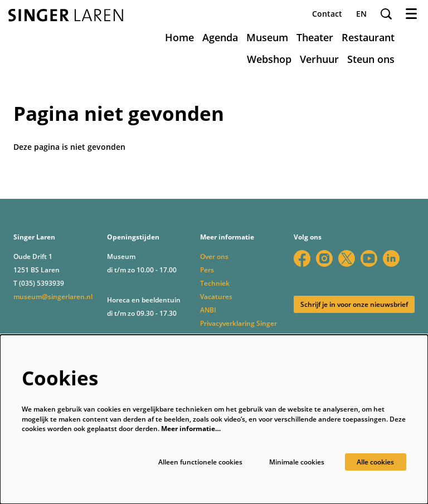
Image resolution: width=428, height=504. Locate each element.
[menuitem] (179, 37)
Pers (207, 270)
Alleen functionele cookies (200, 462)
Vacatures (216, 297)
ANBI (208, 310)
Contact (327, 14)
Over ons (214, 256)
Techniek (215, 283)
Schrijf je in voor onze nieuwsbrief (354, 304)
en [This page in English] (361, 14)
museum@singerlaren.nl (53, 297)
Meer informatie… (191, 429)
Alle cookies (375, 462)
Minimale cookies (297, 462)
